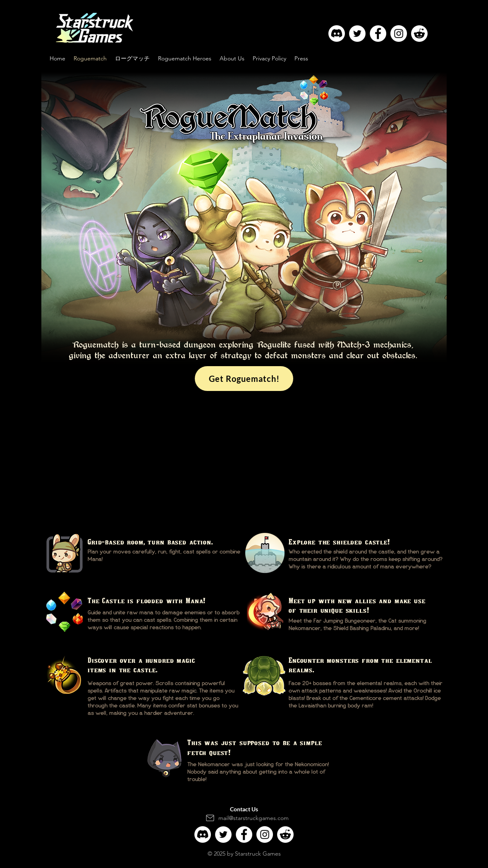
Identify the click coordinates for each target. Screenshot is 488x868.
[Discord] (337, 34)
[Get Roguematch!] (244, 379)
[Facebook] (378, 34)
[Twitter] (357, 34)
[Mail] (210, 818)
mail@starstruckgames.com (254, 818)
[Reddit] (419, 34)
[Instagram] (399, 34)
